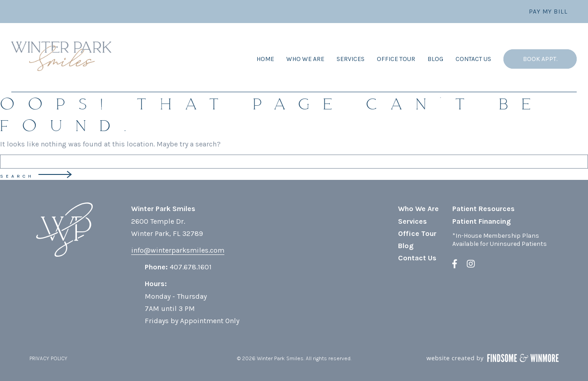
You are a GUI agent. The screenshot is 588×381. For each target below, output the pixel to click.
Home (265, 59)
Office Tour (396, 59)
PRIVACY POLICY (48, 358)
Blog (435, 59)
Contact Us (473, 59)
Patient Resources (484, 209)
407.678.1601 (191, 267)
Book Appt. (540, 59)
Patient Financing (481, 221)
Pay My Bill (548, 12)
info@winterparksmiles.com (178, 250)
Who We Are (305, 59)
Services (351, 59)
